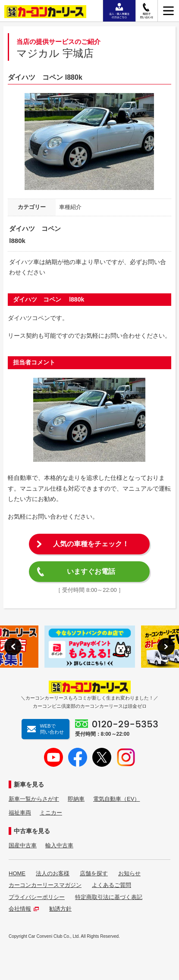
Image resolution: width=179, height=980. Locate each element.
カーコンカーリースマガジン (45, 885)
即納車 (76, 799)
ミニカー (51, 813)
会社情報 (24, 909)
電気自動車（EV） (116, 799)
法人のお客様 (53, 873)
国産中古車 (23, 845)
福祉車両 (20, 813)
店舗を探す (94, 873)
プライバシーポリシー (37, 897)
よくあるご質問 (111, 885)
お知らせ (129, 873)
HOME (17, 873)
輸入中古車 (59, 845)
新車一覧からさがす (34, 799)
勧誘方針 (60, 909)
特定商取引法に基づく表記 (109, 897)
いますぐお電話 (91, 571)
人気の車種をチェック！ (91, 544)
